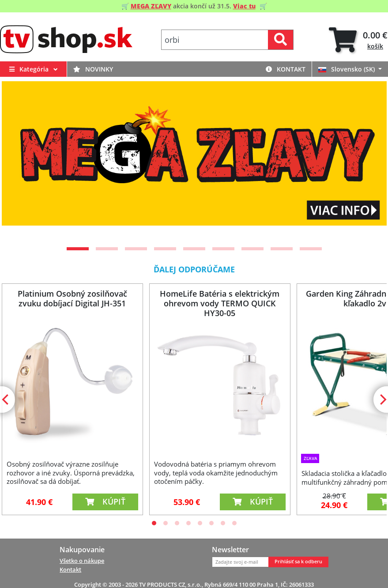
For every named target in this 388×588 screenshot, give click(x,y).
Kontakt (286, 69)
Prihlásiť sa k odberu (298, 562)
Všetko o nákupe (82, 561)
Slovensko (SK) (347, 69)
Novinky (93, 69)
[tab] (358, 40)
